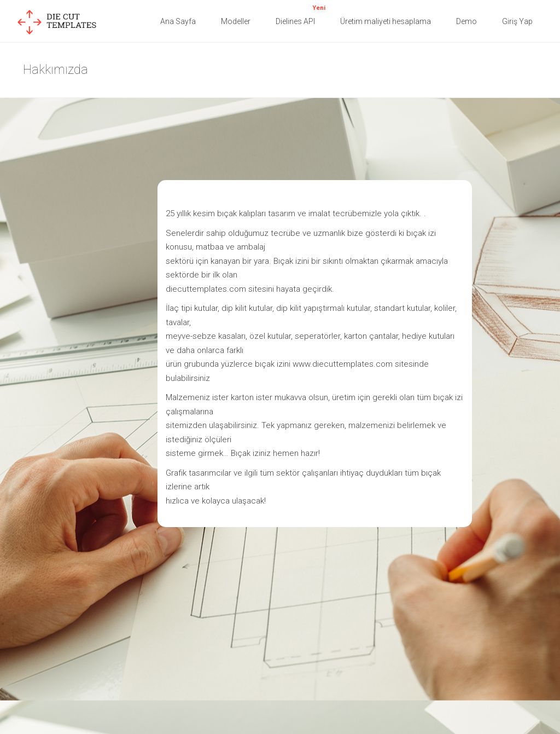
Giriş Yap (517, 21)
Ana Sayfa (178, 21)
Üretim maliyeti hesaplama (386, 21)
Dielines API (301, 14)
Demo (466, 21)
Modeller (236, 21)
